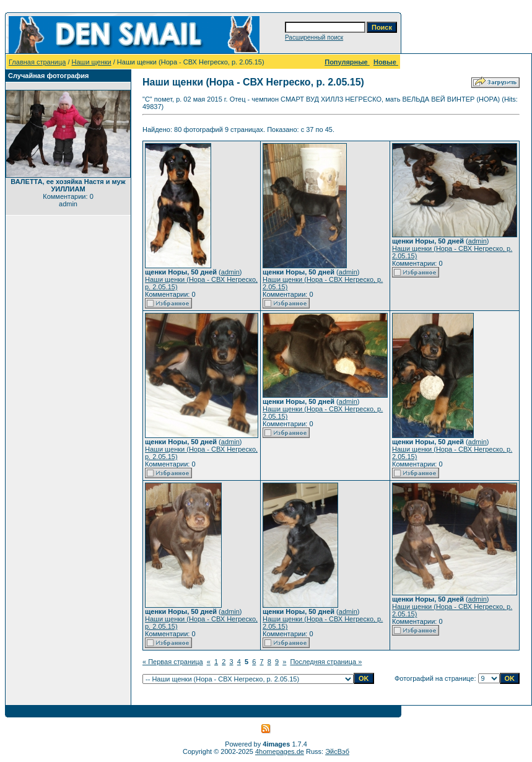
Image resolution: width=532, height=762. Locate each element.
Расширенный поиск (314, 37)
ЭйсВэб (337, 751)
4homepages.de (280, 751)
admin (230, 272)
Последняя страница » (326, 662)
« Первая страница (173, 662)
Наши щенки (92, 62)
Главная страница (37, 62)
